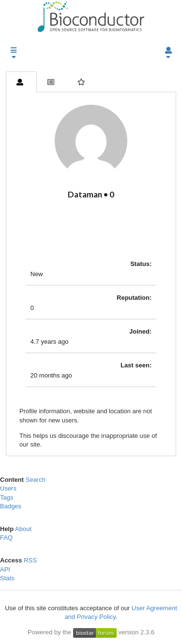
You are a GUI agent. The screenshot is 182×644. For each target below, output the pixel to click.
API (5, 569)
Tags (7, 497)
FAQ (6, 538)
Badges (11, 506)
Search (36, 480)
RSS (30, 560)
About (23, 529)
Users (8, 488)
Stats (7, 578)
